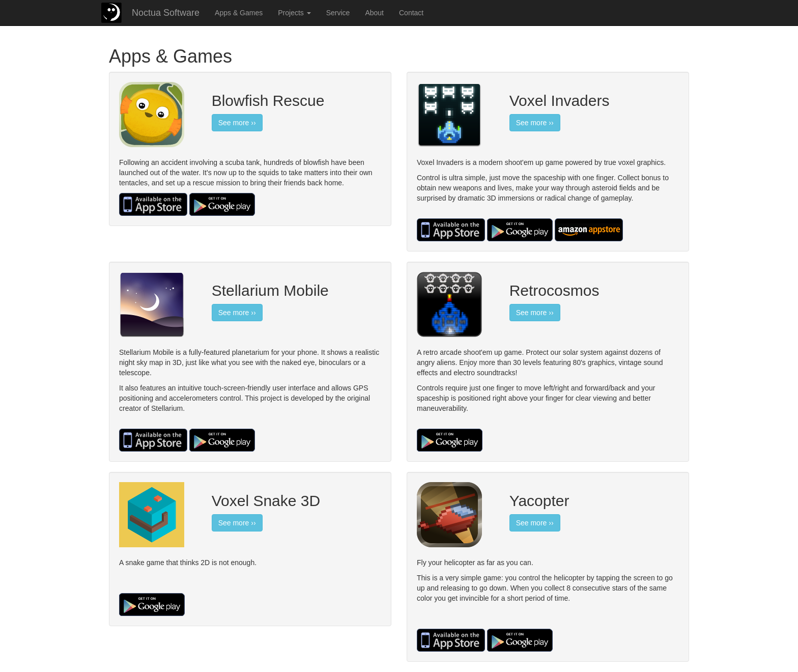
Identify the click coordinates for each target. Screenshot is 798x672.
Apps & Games (239, 13)
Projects (294, 13)
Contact (411, 13)
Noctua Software (166, 13)
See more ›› (237, 123)
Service (338, 13)
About (374, 13)
